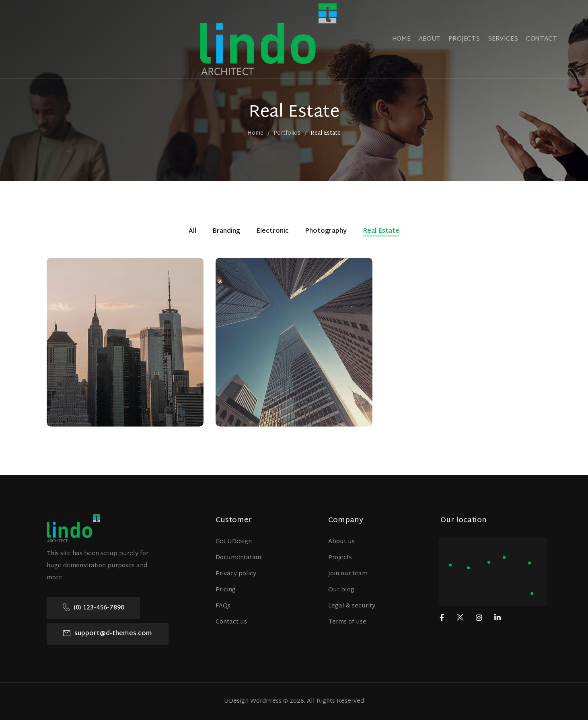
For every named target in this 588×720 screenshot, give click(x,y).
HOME (401, 39)
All (192, 232)
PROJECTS (464, 39)
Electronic (272, 232)
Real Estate (381, 232)
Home (255, 134)
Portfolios (287, 134)
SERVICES (503, 39)
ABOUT (430, 39)
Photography (326, 232)
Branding (226, 232)
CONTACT (542, 39)
